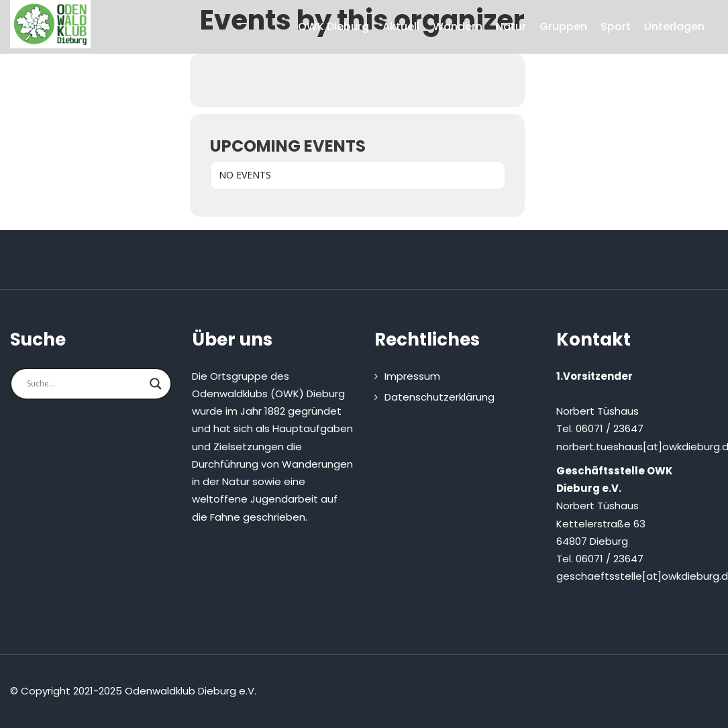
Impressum (412, 376)
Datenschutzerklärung (439, 397)
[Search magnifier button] (156, 384)
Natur (511, 27)
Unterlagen (674, 27)
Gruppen (563, 27)
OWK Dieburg (333, 27)
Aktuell (401, 27)
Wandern (458, 27)
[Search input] (85, 384)
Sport (616, 27)
